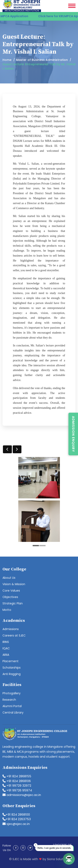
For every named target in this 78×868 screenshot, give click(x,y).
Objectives (10, 597)
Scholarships (12, 668)
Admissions (11, 629)
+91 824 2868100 (16, 814)
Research (9, 700)
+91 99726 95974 (17, 790)
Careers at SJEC (14, 635)
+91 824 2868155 (17, 776)
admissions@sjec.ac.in (22, 795)
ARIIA (6, 655)
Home (7, 60)
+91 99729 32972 (17, 785)
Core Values (11, 591)
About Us (9, 578)
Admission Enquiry (73, 434)
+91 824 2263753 (17, 819)
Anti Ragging (12, 674)
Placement (11, 661)
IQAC (6, 648)
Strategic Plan (13, 603)
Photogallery (12, 693)
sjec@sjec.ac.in (16, 824)
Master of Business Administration (42, 60)
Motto (7, 610)
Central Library (13, 712)
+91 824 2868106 (17, 781)
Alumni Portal (12, 706)
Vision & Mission (14, 584)
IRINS (6, 642)
